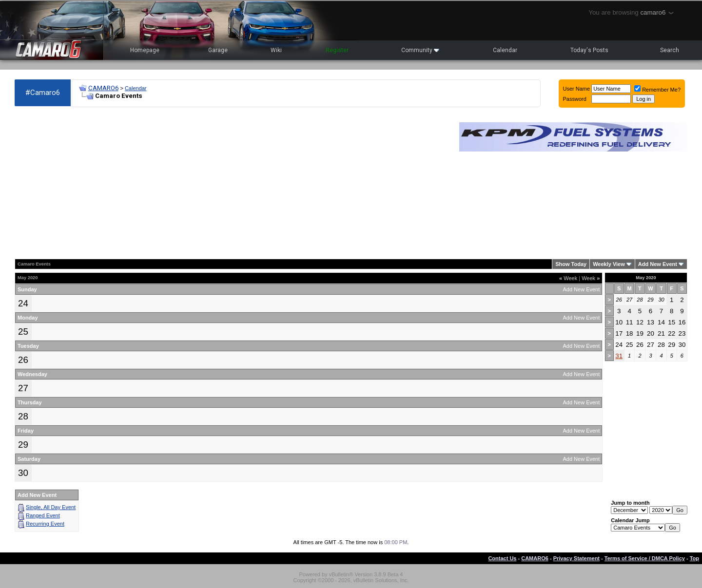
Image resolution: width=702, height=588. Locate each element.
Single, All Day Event (51, 507)
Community (420, 50)
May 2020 (646, 278)
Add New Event (658, 264)
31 (619, 356)
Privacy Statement (576, 558)
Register (337, 50)
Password (575, 99)
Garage (218, 50)
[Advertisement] (232, 183)
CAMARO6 (103, 88)
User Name (577, 89)
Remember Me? (657, 90)
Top (694, 558)
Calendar (505, 50)
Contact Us (502, 558)
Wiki (276, 50)
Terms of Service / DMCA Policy (645, 558)
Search (670, 50)
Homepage (145, 50)
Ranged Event (43, 515)
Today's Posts (589, 50)
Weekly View (609, 264)
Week (568, 278)
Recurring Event (45, 524)
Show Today (571, 264)
